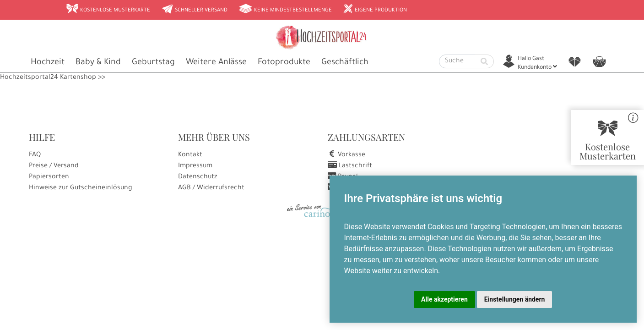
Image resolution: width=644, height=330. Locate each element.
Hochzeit (48, 63)
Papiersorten (49, 177)
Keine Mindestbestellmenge (285, 10)
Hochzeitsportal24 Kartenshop (48, 78)
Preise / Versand (54, 166)
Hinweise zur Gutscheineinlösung (81, 188)
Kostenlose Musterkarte (108, 10)
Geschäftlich (345, 63)
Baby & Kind (98, 63)
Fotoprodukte (284, 63)
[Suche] (457, 61)
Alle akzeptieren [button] (444, 299)
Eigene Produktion (375, 10)
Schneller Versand (194, 10)
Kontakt (190, 155)
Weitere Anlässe (216, 63)
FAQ (35, 155)
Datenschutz (198, 177)
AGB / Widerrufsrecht (211, 188)
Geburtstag (153, 63)
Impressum (195, 166)
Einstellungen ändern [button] (515, 299)
